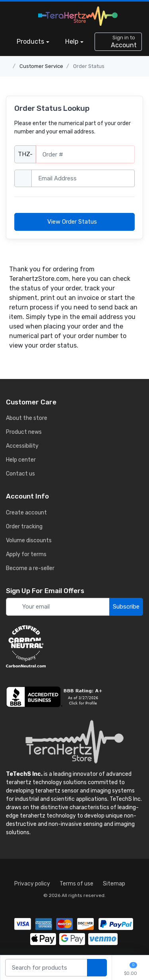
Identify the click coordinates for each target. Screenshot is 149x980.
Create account (26, 513)
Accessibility (22, 446)
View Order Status (74, 222)
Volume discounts (29, 540)
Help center (21, 460)
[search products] (97, 968)
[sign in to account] (118, 42)
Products (30, 42)
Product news (24, 432)
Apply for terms (26, 554)
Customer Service (41, 66)
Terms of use (76, 884)
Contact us (20, 474)
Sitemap (114, 884)
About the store (27, 418)
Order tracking (24, 527)
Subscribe (126, 607)
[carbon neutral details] (74, 646)
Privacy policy (32, 884)
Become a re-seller (30, 568)
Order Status (89, 66)
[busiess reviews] (74, 697)
